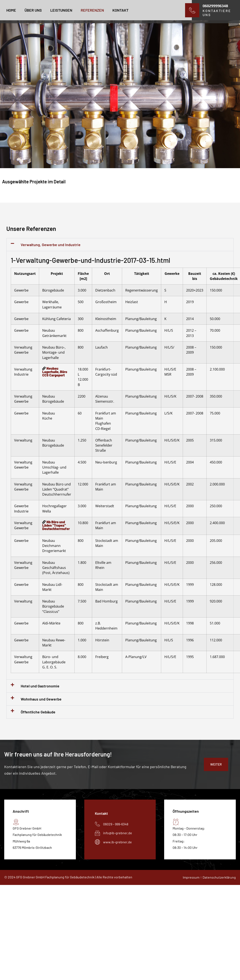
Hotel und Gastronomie (40, 686)
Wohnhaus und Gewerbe (41, 699)
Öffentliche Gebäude (38, 712)
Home (11, 10)
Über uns (33, 10)
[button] (120, 245)
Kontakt (120, 10)
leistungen (61, 10)
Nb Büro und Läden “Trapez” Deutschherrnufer (56, 525)
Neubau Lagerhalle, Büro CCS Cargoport (55, 372)
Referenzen (92, 10)
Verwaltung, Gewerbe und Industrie (51, 245)
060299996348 (215, 6)
